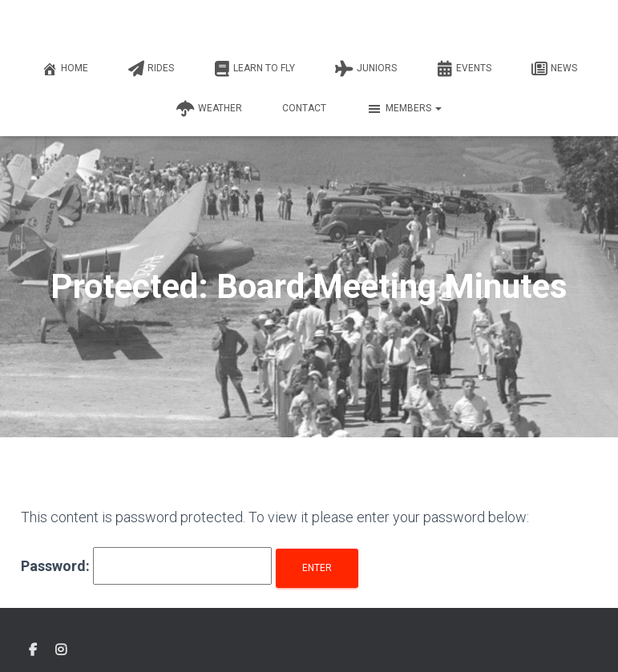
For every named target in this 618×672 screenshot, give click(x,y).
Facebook (33, 650)
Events (464, 69)
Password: (146, 566)
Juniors (366, 69)
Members (404, 109)
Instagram (61, 650)
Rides (151, 69)
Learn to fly (254, 69)
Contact (304, 108)
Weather (209, 109)
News (554, 69)
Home (65, 69)
